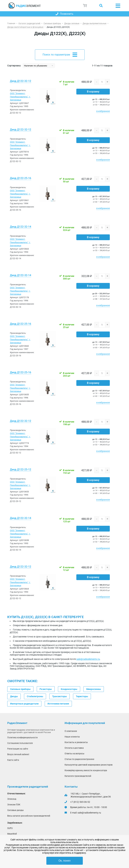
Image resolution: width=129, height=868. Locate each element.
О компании (71, 731)
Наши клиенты (72, 737)
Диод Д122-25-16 (21, 178)
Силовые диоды (15, 810)
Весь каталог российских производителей (29, 816)
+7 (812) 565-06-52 (80, 802)
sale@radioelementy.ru (88, 659)
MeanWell (12, 834)
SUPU (10, 828)
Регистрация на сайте (18, 749)
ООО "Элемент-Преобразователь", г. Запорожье (20, 97)
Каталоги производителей (78, 776)
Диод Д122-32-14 (21, 227)
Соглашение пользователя (20, 743)
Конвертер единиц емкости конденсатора (86, 770)
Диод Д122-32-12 (21, 81)
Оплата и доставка (74, 748)
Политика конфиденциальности (22, 738)
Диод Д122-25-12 (21, 470)
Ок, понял (64, 861)
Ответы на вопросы (74, 753)
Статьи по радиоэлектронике (79, 759)
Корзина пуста (85, 6)
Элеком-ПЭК (14, 804)
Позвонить (64, 14)
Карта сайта (13, 760)
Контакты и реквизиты (76, 742)
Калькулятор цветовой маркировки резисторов (89, 765)
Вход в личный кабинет (18, 754)
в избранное (103, 111)
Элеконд (12, 799)
